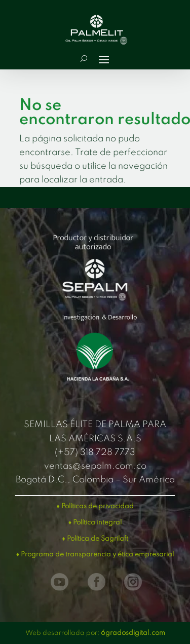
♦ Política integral (95, 523)
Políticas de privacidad (98, 506)
